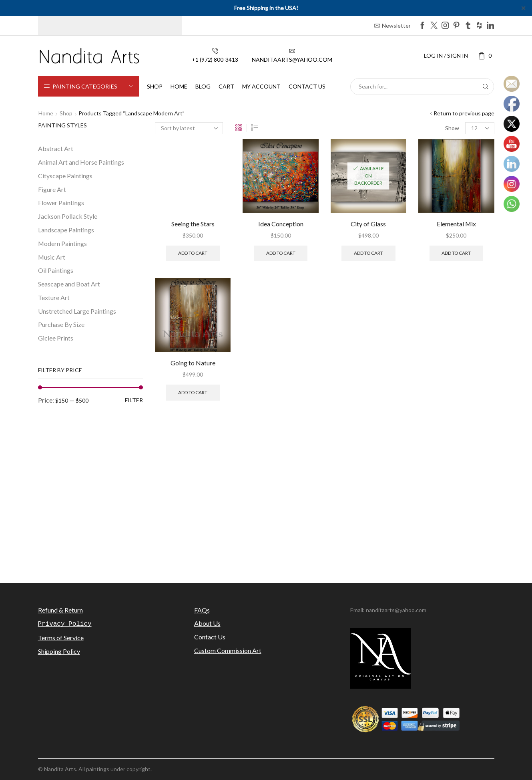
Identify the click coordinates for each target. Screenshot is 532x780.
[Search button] (486, 87)
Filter (134, 400)
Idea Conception (281, 224)
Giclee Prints (56, 338)
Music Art (52, 257)
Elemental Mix (456, 224)
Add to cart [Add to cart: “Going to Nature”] (193, 392)
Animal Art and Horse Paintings (81, 162)
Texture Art (54, 297)
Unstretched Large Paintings (77, 311)
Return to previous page (464, 113)
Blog (203, 86)
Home (179, 86)
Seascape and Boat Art (69, 284)
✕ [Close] (523, 8)
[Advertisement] (266, 505)
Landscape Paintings (66, 230)
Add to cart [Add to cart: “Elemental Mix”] (456, 253)
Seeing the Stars (193, 224)
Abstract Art (56, 148)
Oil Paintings (56, 270)
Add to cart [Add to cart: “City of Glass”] (368, 253)
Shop (155, 86)
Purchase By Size (61, 324)
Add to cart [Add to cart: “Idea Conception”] (281, 253)
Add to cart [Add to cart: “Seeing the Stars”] (193, 253)
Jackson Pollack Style (68, 216)
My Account (261, 86)
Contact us (307, 86)
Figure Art (52, 189)
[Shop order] (189, 128)
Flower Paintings (61, 203)
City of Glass (368, 224)
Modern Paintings (62, 243)
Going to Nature (193, 363)
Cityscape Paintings (65, 176)
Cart (226, 86)
